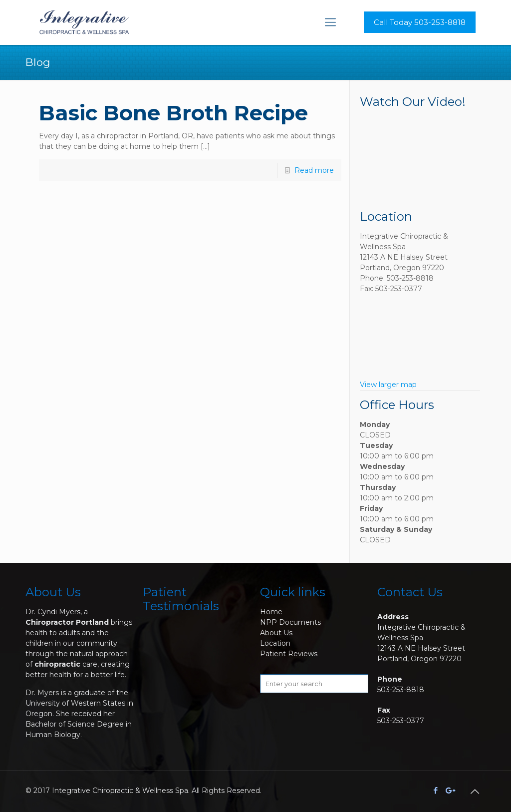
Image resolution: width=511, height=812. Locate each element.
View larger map (388, 385)
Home (271, 612)
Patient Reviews (289, 654)
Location (275, 643)
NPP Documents (290, 622)
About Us (276, 633)
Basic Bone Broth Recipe (173, 113)
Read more (314, 170)
